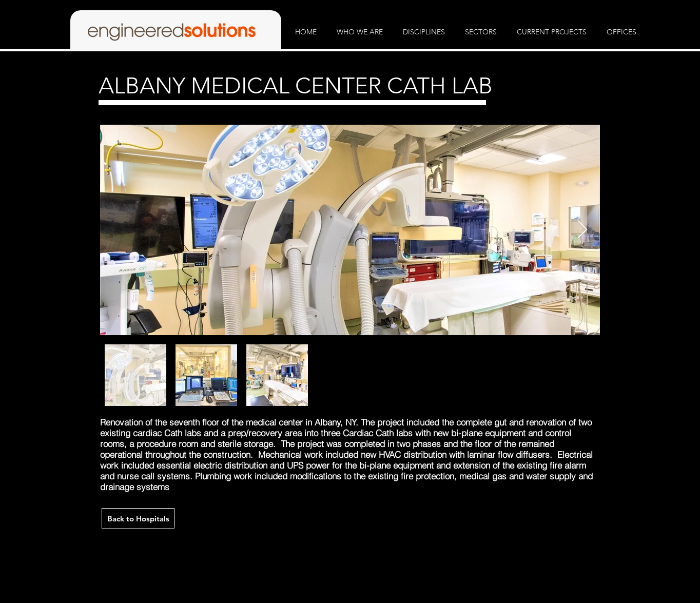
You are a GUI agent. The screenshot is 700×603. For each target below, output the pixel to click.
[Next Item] (582, 230)
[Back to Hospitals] (138, 518)
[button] (360, 32)
